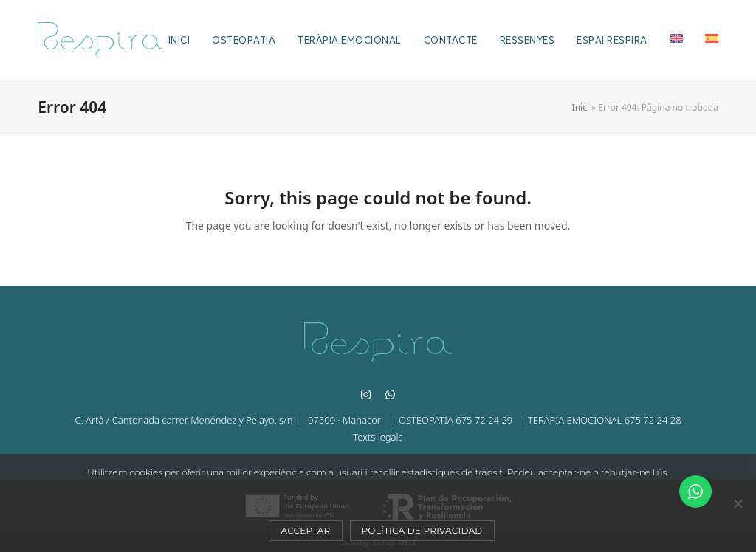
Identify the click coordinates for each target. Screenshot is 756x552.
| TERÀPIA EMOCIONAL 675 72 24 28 (597, 420)
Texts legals (378, 437)
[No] (738, 503)
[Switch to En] (676, 41)
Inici (581, 107)
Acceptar (305, 530)
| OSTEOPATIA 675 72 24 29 (448, 420)
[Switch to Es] (712, 41)
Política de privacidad (422, 530)
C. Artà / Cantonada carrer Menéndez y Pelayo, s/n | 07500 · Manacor (229, 420)
